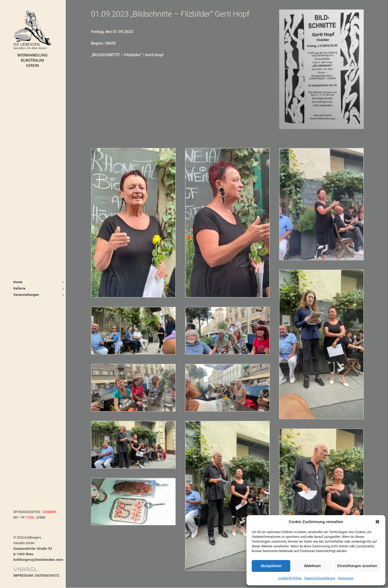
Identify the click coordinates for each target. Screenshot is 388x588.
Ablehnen (312, 566)
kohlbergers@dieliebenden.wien (39, 560)
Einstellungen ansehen (357, 566)
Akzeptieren (271, 566)
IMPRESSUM (23, 576)
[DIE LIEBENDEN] (32, 39)
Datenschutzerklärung (320, 578)
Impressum (346, 578)
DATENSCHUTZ (47, 576)
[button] (377, 522)
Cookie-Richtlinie (290, 578)
